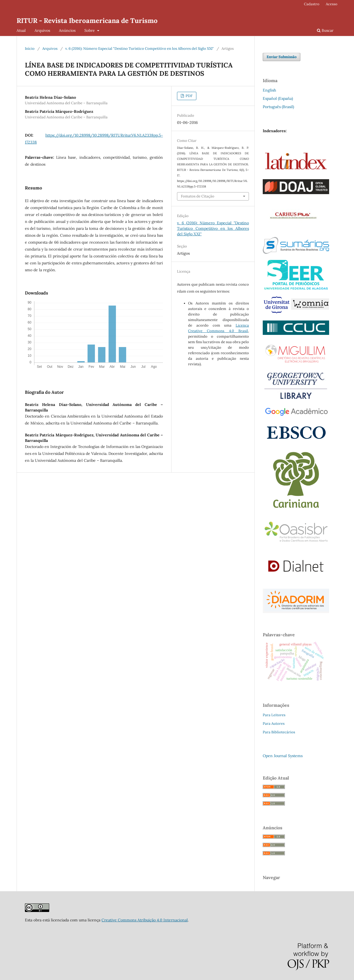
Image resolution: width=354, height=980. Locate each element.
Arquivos (42, 30)
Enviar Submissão (282, 57)
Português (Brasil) (278, 107)
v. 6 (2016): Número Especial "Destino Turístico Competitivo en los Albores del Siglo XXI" (140, 49)
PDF (189, 96)
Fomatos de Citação (198, 196)
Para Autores (274, 724)
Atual (21, 30)
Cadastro (312, 4)
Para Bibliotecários (279, 732)
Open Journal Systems (283, 756)
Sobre (90, 30)
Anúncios (67, 30)
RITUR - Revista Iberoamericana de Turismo (87, 21)
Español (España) (278, 98)
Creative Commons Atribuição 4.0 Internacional (145, 920)
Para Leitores (274, 715)
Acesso (332, 4)
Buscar (325, 30)
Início (30, 49)
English (269, 90)
